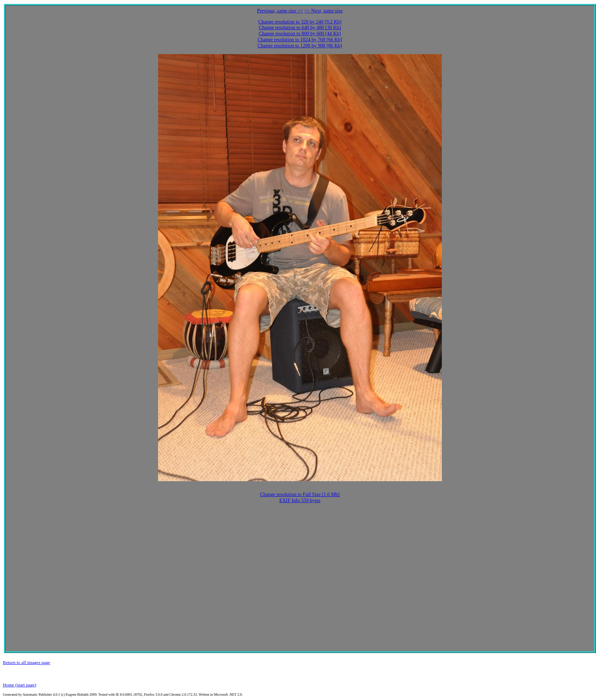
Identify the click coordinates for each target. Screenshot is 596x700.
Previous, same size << (280, 11)
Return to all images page (27, 662)
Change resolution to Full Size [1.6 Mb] (300, 494)
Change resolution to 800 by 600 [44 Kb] (300, 34)
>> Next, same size (324, 11)
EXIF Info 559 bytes (300, 501)
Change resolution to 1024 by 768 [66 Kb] (300, 40)
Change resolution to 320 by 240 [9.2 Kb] (300, 22)
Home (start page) (20, 685)
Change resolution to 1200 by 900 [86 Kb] (300, 46)
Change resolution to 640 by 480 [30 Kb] (300, 28)
